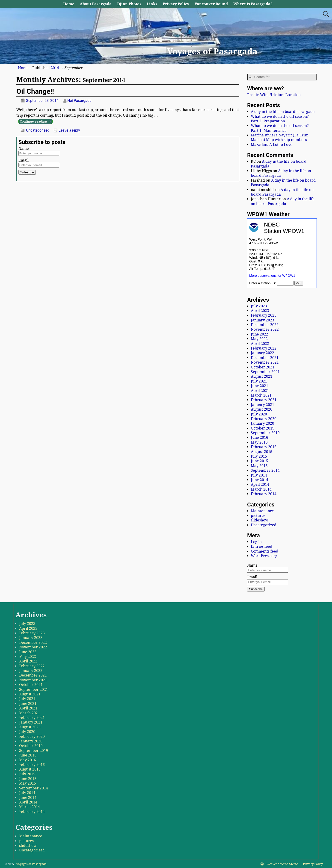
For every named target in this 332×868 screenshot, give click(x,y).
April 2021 (260, 391)
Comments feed (265, 551)
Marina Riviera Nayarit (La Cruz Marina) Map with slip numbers (279, 137)
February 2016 (264, 447)
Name (24, 149)
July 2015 (259, 456)
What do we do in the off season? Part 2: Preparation (280, 119)
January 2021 (262, 405)
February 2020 (264, 419)
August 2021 (262, 376)
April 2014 (260, 484)
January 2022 (262, 353)
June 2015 (259, 461)
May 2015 (259, 466)
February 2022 (264, 348)
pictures (258, 516)
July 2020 (259, 414)
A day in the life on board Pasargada (283, 112)
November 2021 (265, 362)
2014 (55, 68)
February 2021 (264, 400)
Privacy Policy (176, 4)
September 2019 (265, 433)
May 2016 (259, 442)
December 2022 (265, 325)
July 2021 (259, 381)
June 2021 (259, 386)
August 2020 (262, 409)
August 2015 (262, 452)
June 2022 (259, 334)
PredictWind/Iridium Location (274, 95)
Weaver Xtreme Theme (282, 864)
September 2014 (265, 470)
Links (152, 4)
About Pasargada (96, 4)
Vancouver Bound (211, 4)
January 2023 (262, 320)
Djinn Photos (129, 4)
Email (24, 160)
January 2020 (262, 423)
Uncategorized (38, 130)
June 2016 (259, 437)
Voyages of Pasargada (212, 51)
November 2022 (265, 329)
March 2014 (261, 489)
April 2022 (260, 344)
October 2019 (263, 428)
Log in (256, 542)
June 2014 (259, 480)
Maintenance (262, 511)
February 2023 (264, 315)
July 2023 (259, 306)
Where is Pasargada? (253, 4)
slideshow (260, 520)
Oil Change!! (35, 91)
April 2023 (260, 311)
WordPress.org (264, 556)
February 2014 (264, 494)
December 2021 (265, 358)
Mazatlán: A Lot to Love (272, 145)
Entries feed (262, 546)
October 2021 (263, 367)
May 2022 (259, 339)
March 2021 (261, 395)
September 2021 (265, 372)
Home (69, 4)
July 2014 (259, 475)
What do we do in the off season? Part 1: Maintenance (280, 128)
